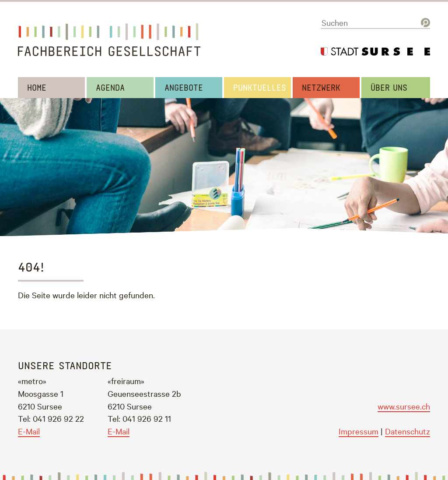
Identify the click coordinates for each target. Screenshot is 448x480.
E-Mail (29, 431)
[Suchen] (375, 23)
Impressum (359, 431)
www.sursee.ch (404, 406)
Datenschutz (408, 431)
